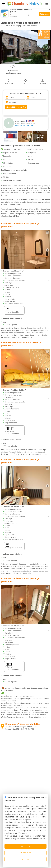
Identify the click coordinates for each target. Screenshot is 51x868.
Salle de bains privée (12, 318)
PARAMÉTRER (26, 853)
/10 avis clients (44, 34)
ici (44, 839)
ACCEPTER (26, 846)
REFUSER (25, 859)
